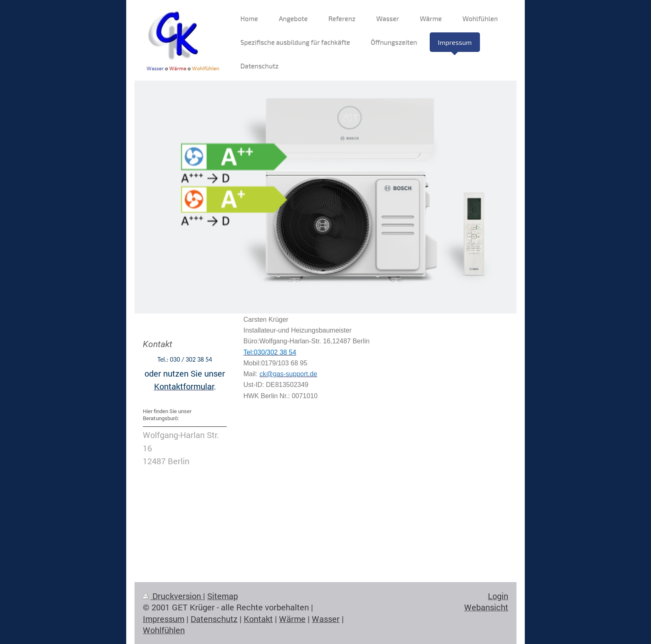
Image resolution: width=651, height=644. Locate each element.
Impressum (164, 619)
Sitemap (223, 596)
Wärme (292, 619)
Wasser (326, 619)
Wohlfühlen (164, 630)
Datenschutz (214, 619)
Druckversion (173, 596)
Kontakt (258, 619)
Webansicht (486, 607)
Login (498, 596)
